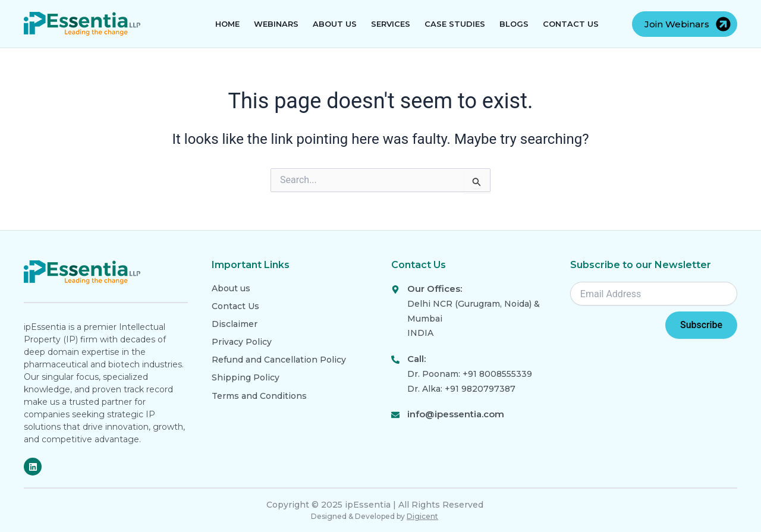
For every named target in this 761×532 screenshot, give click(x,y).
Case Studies (455, 24)
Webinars (276, 24)
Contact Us (571, 24)
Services (391, 24)
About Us (335, 24)
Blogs (514, 24)
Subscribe (701, 325)
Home (227, 24)
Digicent (422, 516)
